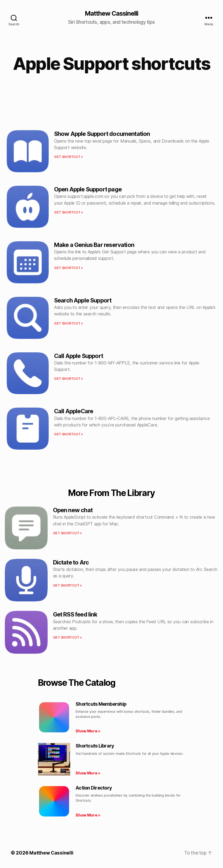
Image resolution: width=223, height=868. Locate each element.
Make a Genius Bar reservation (94, 245)
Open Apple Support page (88, 190)
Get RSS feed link (75, 615)
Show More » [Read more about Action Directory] (88, 815)
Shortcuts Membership (101, 704)
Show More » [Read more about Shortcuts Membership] (88, 731)
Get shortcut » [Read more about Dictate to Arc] (68, 585)
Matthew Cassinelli (111, 13)
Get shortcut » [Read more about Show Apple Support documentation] (69, 157)
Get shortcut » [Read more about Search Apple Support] (69, 323)
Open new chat (73, 510)
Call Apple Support (79, 356)
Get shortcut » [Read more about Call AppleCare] (69, 434)
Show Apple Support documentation (102, 134)
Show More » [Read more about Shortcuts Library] (88, 773)
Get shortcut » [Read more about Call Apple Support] (69, 379)
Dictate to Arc (71, 562)
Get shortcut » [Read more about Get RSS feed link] (68, 638)
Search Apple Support (83, 300)
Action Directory (94, 788)
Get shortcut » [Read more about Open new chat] (68, 533)
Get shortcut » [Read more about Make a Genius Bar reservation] (69, 268)
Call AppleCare (74, 411)
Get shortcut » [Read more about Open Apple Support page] (69, 213)
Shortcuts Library (95, 746)
